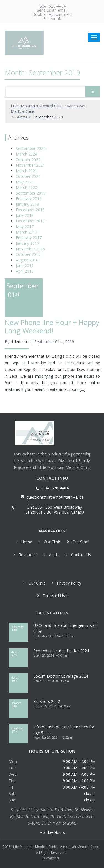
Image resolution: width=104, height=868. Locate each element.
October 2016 (28, 254)
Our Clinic (52, 542)
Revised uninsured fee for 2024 (61, 651)
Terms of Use (55, 596)
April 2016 (25, 271)
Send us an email (52, 10)
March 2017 (26, 232)
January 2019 (27, 204)
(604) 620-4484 (52, 6)
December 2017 (30, 221)
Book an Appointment (52, 14)
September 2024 (31, 148)
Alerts (22, 117)
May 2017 (25, 226)
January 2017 (27, 243)
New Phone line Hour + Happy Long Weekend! (52, 326)
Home (27, 542)
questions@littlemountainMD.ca (55, 497)
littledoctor (20, 342)
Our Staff (80, 542)
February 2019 (29, 199)
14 (19, 628)
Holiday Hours (52, 832)
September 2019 (31, 193)
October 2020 (28, 176)
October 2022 (28, 160)
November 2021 (30, 165)
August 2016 (27, 260)
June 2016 (25, 266)
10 (19, 679)
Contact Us (81, 555)
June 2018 (25, 215)
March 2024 (26, 154)
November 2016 (30, 249)
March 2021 (26, 171)
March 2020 (26, 187)
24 (19, 705)
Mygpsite (53, 858)
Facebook (52, 19)
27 (19, 654)
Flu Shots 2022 (47, 701)
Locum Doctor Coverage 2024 (61, 676)
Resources (28, 555)
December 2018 (30, 210)
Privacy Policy (69, 583)
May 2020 (25, 182)
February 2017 (29, 238)
